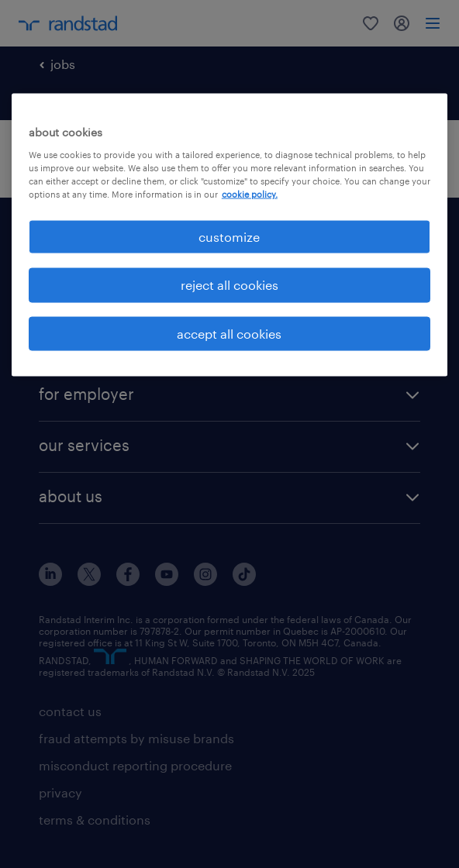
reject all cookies (229, 285)
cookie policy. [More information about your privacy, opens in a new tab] (250, 193)
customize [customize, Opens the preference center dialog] (229, 236)
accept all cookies (229, 333)
